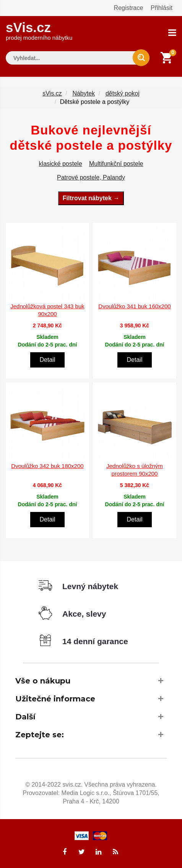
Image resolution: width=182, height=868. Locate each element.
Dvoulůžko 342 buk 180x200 (47, 466)
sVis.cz (39, 30)
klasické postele (61, 164)
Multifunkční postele (116, 164)
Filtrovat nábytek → (91, 198)
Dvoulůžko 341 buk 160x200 (134, 306)
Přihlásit (162, 8)
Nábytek (84, 93)
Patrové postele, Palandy (91, 177)
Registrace (128, 8)
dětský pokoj (123, 93)
